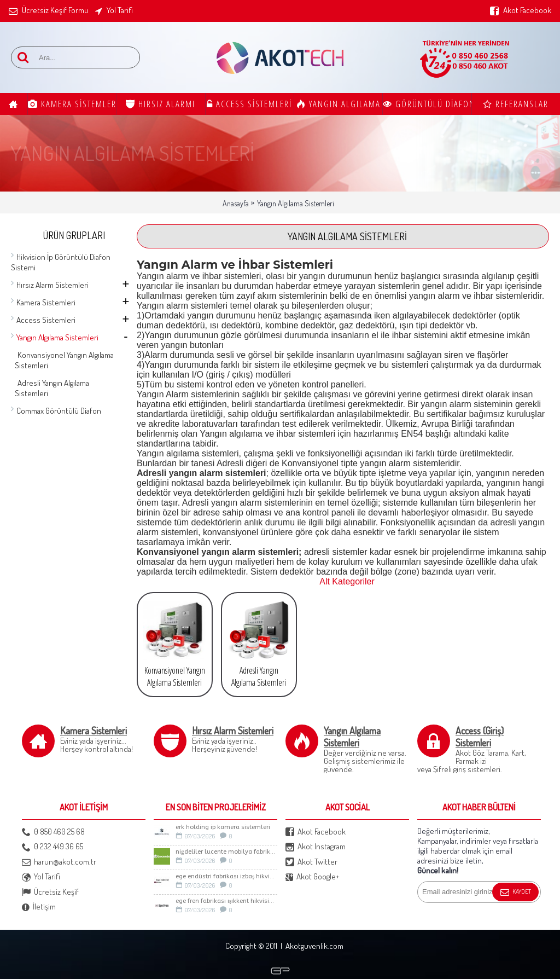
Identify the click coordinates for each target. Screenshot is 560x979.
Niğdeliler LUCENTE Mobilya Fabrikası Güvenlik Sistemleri (226, 852)
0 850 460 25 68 (53, 832)
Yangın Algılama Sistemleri (296, 203)
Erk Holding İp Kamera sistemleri (223, 827)
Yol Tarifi (41, 877)
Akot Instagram (316, 847)
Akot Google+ (313, 877)
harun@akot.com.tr (59, 862)
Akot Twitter (311, 862)
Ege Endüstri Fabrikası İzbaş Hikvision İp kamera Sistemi (226, 876)
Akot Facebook (316, 832)
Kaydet (515, 893)
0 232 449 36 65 (52, 847)
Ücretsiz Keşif (50, 892)
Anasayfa (236, 203)
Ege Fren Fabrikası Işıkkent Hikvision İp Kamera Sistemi (226, 901)
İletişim (39, 907)
